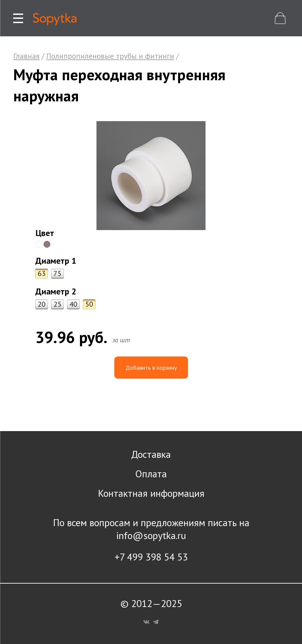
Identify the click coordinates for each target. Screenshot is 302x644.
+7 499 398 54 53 (151, 557)
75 (57, 273)
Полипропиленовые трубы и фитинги (110, 56)
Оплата (151, 474)
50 (89, 304)
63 (42, 273)
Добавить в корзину (151, 368)
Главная (26, 56)
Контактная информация (151, 493)
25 (57, 304)
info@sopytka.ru (151, 535)
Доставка (151, 454)
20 (42, 304)
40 (73, 304)
